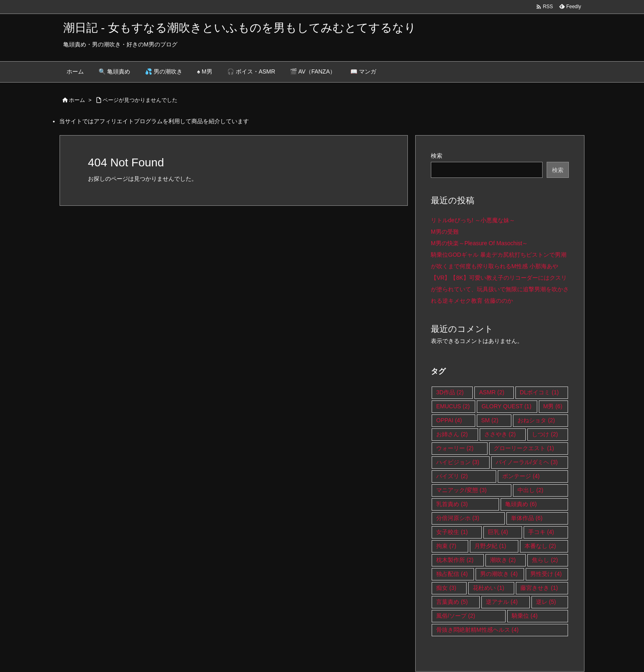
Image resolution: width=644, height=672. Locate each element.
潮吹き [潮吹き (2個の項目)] (503, 560)
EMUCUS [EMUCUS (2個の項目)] (453, 406)
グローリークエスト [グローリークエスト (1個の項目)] (524, 448)
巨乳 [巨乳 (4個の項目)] (498, 532)
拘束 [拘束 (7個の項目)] (446, 546)
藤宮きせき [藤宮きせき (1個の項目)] (539, 588)
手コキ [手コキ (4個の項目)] (541, 532)
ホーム (77, 100)
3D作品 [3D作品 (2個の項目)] (450, 392)
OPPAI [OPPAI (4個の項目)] (449, 420)
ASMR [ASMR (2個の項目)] (491, 392)
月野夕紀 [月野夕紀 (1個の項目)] (490, 546)
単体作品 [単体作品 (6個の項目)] (527, 518)
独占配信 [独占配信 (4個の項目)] (452, 574)
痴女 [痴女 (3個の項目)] (446, 588)
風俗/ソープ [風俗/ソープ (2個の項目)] (456, 616)
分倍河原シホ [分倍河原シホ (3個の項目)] (458, 518)
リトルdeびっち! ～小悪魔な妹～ (473, 220)
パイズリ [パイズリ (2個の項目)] (452, 476)
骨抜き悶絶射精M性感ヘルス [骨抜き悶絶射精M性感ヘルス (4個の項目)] (477, 630)
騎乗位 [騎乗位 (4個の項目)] (525, 616)
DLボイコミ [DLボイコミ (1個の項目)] (539, 392)
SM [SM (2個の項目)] (490, 420)
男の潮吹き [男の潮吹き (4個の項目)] (499, 574)
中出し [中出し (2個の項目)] (530, 490)
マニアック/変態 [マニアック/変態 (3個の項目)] (461, 490)
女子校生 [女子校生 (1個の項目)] (452, 532)
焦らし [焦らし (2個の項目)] (545, 560)
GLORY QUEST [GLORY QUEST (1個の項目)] (506, 406)
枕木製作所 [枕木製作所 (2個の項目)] (455, 560)
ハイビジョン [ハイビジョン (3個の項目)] (458, 462)
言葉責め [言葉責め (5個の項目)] (452, 602)
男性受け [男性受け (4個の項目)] (546, 574)
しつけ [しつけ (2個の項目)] (545, 434)
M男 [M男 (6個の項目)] (553, 406)
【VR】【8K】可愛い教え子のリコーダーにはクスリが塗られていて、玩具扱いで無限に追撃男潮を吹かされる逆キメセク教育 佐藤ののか (500, 289)
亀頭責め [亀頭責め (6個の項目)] (521, 504)
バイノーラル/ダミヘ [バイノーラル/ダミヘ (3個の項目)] (527, 462)
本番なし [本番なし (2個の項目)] (540, 546)
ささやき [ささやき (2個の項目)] (500, 434)
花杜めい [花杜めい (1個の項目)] (489, 588)
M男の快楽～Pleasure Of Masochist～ (480, 243)
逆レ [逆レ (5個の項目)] (546, 602)
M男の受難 (445, 232)
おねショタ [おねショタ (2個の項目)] (536, 420)
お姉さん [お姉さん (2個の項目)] (452, 434)
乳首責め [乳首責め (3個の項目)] (452, 504)
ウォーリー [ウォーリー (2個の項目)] (455, 448)
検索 (437, 156)
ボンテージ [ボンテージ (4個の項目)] (521, 476)
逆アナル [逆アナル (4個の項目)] (502, 602)
